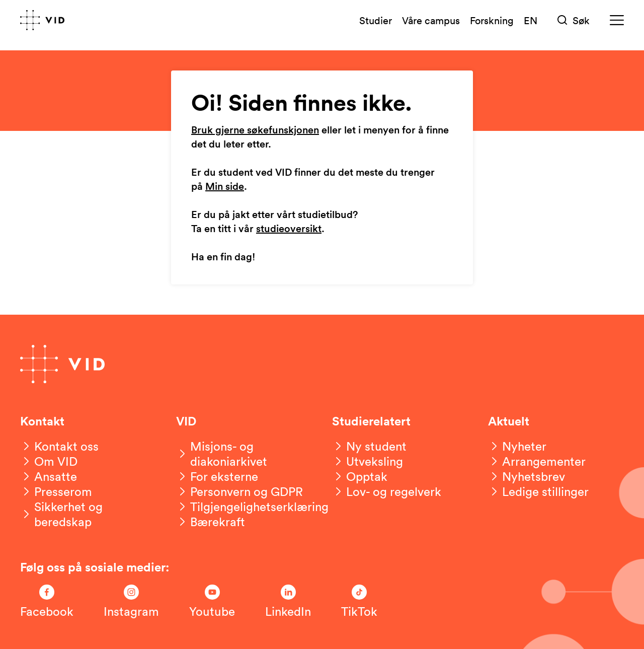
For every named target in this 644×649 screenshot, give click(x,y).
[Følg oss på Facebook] (47, 602)
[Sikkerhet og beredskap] (88, 514)
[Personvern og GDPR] (239, 491)
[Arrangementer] (537, 461)
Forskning (492, 20)
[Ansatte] (49, 476)
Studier (376, 20)
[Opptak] (360, 476)
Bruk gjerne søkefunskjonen (255, 130)
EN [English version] (531, 20)
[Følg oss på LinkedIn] (288, 602)
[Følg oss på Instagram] (131, 602)
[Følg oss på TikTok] (359, 602)
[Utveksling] (368, 461)
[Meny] (617, 20)
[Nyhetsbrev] (527, 476)
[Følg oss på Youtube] (212, 602)
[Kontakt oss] (59, 446)
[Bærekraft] (211, 522)
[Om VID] (49, 461)
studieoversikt (289, 229)
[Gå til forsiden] (42, 20)
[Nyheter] (517, 446)
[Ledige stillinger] (538, 491)
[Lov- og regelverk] (387, 491)
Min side (225, 187)
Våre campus (431, 20)
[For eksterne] (217, 476)
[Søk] (574, 20)
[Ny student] (369, 446)
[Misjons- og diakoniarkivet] (244, 454)
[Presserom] (56, 491)
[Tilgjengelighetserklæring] (252, 507)
